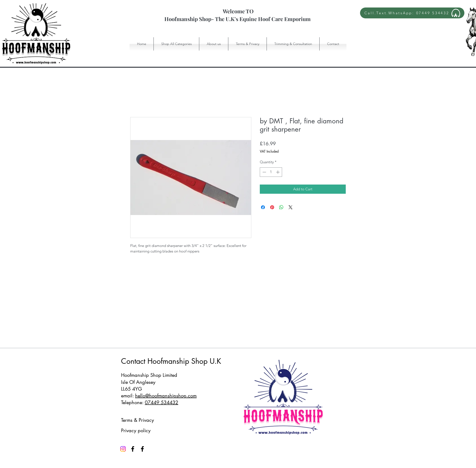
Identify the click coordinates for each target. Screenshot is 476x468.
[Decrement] (264, 172)
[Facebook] (133, 449)
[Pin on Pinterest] (272, 207)
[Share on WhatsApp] (281, 207)
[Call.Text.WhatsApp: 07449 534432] (412, 13)
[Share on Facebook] (263, 207)
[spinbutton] (271, 172)
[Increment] (278, 172)
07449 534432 (161, 402)
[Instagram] (123, 449)
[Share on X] (291, 207)
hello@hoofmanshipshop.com (166, 396)
